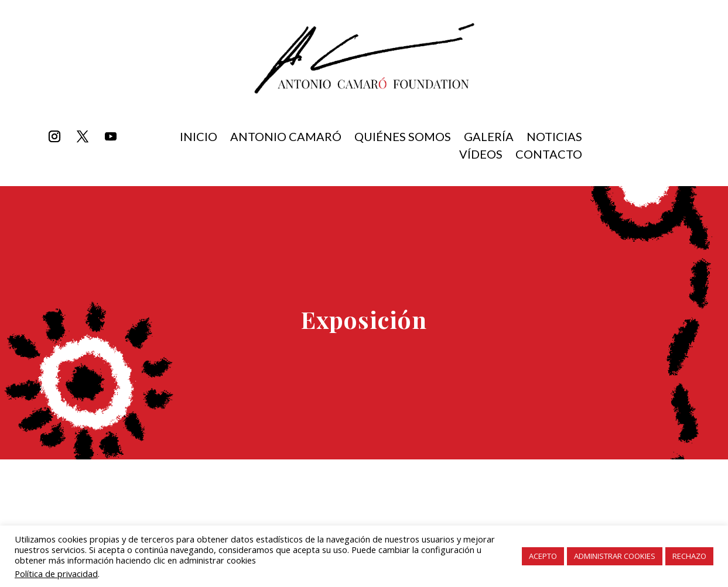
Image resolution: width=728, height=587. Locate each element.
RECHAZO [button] (689, 556)
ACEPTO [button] (543, 556)
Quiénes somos (403, 138)
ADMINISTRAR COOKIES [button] (615, 556)
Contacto (549, 155)
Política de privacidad (56, 574)
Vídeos (481, 155)
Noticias (554, 138)
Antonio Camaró (286, 138)
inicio (199, 138)
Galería (489, 138)
